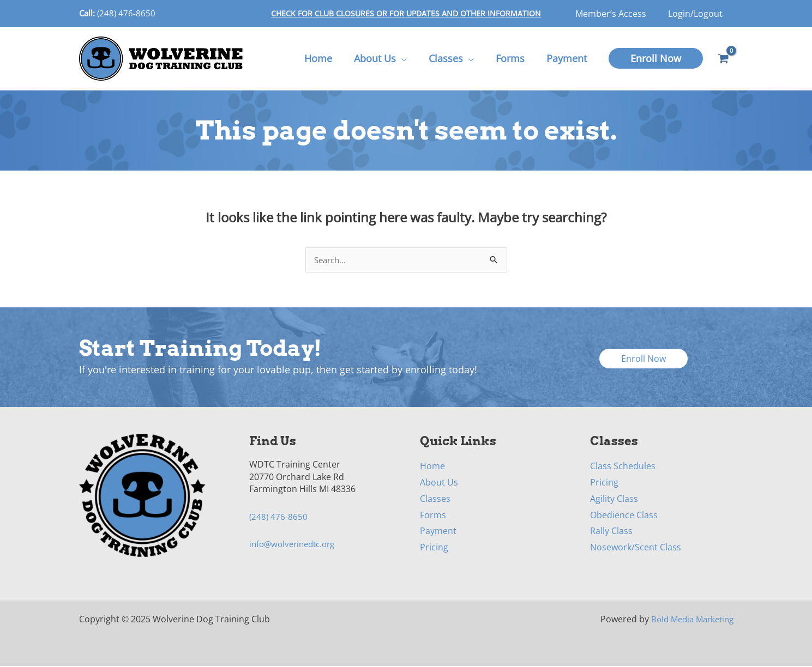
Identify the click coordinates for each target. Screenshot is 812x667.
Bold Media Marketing (689, 620)
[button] (656, 58)
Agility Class (614, 500)
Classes (435, 500)
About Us (439, 483)
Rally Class (611, 532)
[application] (409, 58)
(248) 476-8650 (126, 13)
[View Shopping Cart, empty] (724, 59)
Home (432, 467)
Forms (433, 516)
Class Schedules (623, 467)
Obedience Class (624, 516)
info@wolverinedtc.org (296, 545)
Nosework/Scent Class (636, 548)
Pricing (434, 548)
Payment (438, 532)
